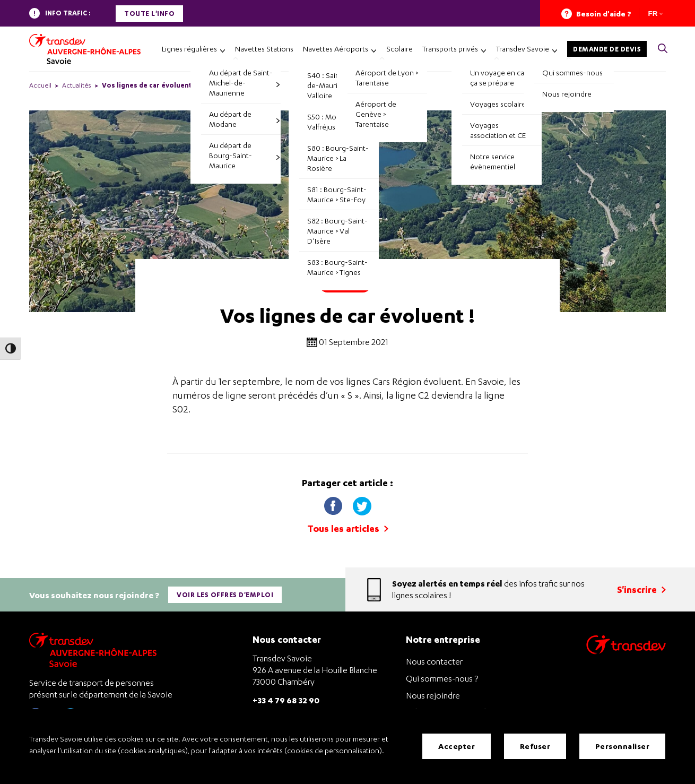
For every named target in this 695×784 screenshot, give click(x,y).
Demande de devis (607, 49)
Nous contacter (434, 660)
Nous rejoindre (433, 694)
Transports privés (450, 49)
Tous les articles (348, 528)
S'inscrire (641, 588)
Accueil (40, 85)
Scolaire (399, 49)
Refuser (535, 747)
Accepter (457, 747)
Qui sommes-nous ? (442, 677)
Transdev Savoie (523, 49)
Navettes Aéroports (336, 49)
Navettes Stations (264, 49)
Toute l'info (149, 14)
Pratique (345, 284)
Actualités (77, 85)
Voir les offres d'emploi (225, 594)
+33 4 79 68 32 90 (286, 698)
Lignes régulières (189, 49)
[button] (663, 49)
